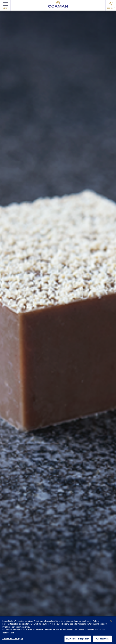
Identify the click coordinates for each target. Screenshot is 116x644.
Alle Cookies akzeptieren (78, 640)
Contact (111, 5)
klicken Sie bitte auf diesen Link (41, 631)
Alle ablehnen (102, 640)
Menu (5, 6)
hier (12, 633)
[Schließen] (111, 622)
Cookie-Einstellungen (13, 639)
